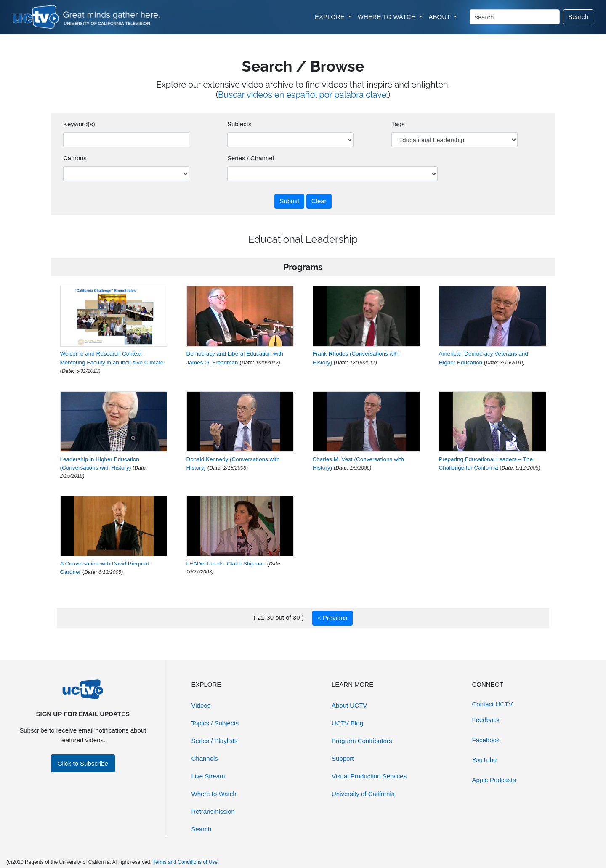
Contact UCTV (493, 704)
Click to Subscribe (83, 763)
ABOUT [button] (441, 17)
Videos (201, 705)
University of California (363, 794)
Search (578, 17)
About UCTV (349, 705)
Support (343, 758)
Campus (75, 158)
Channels (205, 758)
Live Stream (208, 776)
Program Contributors (362, 741)
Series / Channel (251, 158)
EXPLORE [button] (331, 17)
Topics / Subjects (215, 723)
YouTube (485, 760)
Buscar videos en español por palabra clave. (303, 95)
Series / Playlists (215, 741)
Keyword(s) (79, 124)
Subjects (239, 124)
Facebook (486, 740)
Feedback (486, 720)
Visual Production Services (369, 776)
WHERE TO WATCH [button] (388, 17)
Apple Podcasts (494, 780)
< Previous (332, 618)
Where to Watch (214, 794)
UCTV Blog (347, 723)
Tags (398, 124)
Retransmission (213, 811)
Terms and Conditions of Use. (186, 862)
